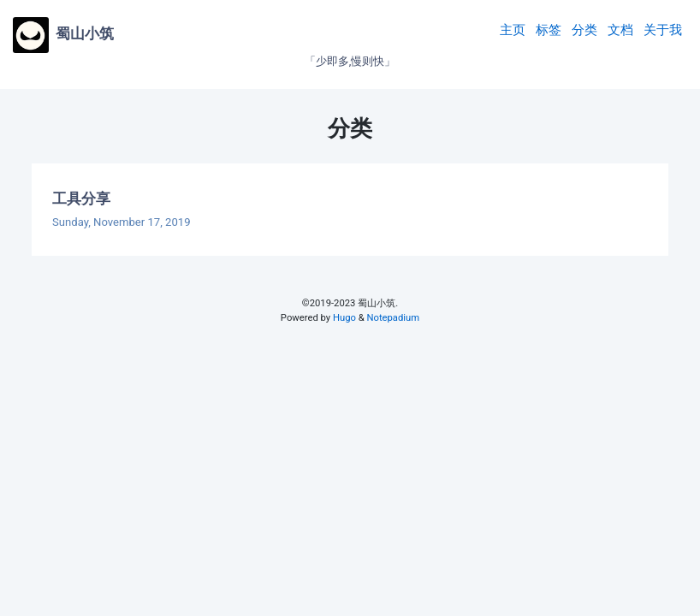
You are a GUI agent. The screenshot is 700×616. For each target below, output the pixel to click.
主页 (513, 30)
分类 (584, 30)
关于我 (663, 30)
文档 (620, 30)
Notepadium (393, 318)
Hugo (344, 318)
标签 (549, 30)
